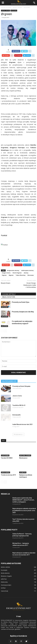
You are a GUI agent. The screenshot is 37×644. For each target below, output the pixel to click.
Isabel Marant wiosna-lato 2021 (23, 420)
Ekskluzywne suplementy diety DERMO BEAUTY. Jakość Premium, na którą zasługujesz (23, 495)
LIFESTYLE (4, 574)
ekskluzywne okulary (27, 266)
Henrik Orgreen (17, 268)
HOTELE (3, 583)
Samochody (5, 586)
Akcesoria (14, 11)
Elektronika (5, 451)
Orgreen (4, 271)
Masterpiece (23, 453)
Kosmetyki (23, 468)
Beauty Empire (6, 278)
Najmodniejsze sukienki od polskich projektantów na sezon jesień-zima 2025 (24, 506)
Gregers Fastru (6, 268)
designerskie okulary (13, 266)
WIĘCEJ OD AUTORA (9, 292)
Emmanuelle (16, 410)
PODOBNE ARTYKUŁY (9, 290)
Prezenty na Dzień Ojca (21, 298)
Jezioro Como (17, 391)
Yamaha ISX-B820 (7, 453)
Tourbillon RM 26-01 (19, 401)
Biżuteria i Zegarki (25, 451)
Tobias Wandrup (21, 271)
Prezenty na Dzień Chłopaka (21, 382)
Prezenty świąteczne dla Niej (23, 307)
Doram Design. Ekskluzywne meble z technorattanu (30, 281)
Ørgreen (11, 271)
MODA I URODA (5, 11)
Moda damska (6, 468)
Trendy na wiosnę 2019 (8, 470)
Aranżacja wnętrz (6, 580)
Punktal (4, 233)
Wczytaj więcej (18, 430)
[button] (34, 3)
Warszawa (31, 271)
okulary (26, 268)
